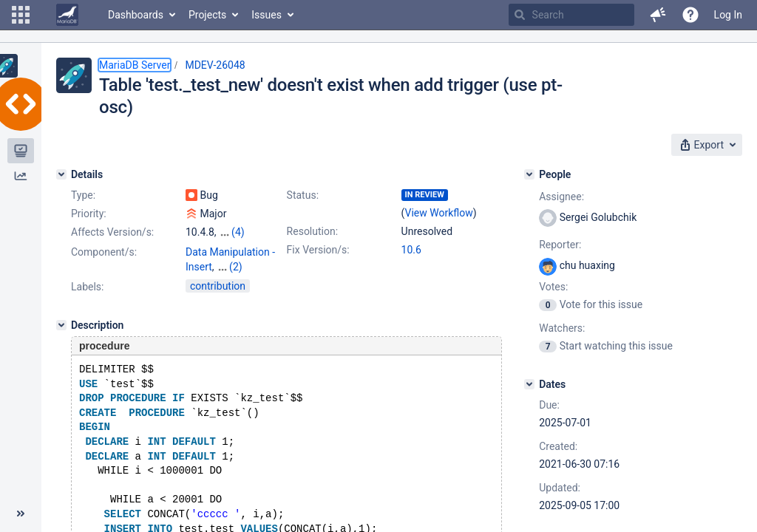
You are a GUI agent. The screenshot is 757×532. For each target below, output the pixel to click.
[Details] (61, 174)
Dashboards (136, 15)
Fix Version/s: (318, 250)
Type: (83, 195)
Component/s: (104, 252)
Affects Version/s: (112, 232)
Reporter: (560, 245)
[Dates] (529, 384)
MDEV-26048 (215, 65)
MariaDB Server (135, 65)
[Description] (61, 325)
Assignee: (561, 197)
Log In (728, 15)
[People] (529, 174)
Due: (549, 405)
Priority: (89, 214)
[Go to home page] (67, 15)
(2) (236, 267)
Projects (207, 15)
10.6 (411, 250)
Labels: (87, 287)
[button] (21, 15)
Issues (267, 15)
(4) (238, 232)
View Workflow (439, 213)
